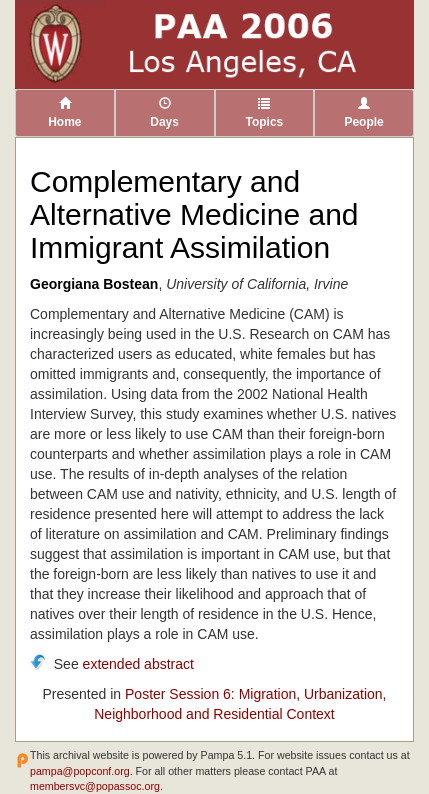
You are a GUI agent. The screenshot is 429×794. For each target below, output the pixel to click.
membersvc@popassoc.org (95, 786)
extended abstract (138, 664)
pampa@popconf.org (80, 771)
